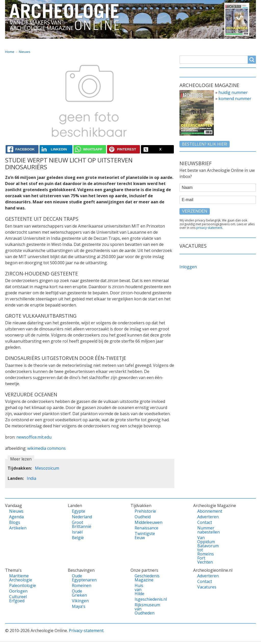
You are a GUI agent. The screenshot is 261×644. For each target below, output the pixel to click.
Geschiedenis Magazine (142, 578)
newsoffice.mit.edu (34, 437)
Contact (189, 43)
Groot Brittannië (79, 524)
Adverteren (205, 517)
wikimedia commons (47, 448)
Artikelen (17, 528)
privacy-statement (209, 228)
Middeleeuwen (142, 522)
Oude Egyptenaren (79, 578)
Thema (97, 43)
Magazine (160, 43)
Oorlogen (17, 591)
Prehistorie (142, 511)
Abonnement (205, 511)
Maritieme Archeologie (17, 578)
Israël (77, 532)
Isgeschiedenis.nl (142, 599)
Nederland (79, 517)
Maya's (79, 606)
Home (16, 43)
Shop (214, 43)
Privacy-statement (86, 631)
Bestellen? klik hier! (205, 144)
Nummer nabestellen (205, 530)
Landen (71, 43)
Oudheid (142, 517)
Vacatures (241, 43)
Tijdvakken (127, 43)
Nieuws (25, 52)
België (78, 538)
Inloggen (188, 267)
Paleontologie (17, 585)
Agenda (16, 517)
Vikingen (79, 601)
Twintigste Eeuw (142, 536)
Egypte (79, 511)
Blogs (15, 522)
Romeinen (79, 585)
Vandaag (43, 43)
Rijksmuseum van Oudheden (142, 609)
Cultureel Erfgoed (17, 599)
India (31, 478)
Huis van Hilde (139, 590)
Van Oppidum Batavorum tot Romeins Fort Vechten (205, 550)
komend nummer (235, 99)
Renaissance (142, 528)
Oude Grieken (79, 593)
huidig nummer (233, 92)
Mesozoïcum (47, 468)
